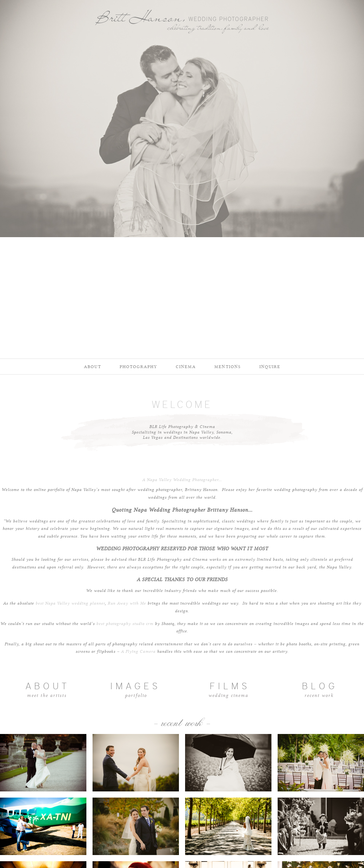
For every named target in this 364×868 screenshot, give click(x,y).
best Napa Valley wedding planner (70, 603)
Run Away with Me (127, 603)
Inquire (270, 367)
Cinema (186, 367)
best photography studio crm (125, 624)
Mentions (228, 367)
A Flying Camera (138, 652)
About (93, 367)
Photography (139, 367)
